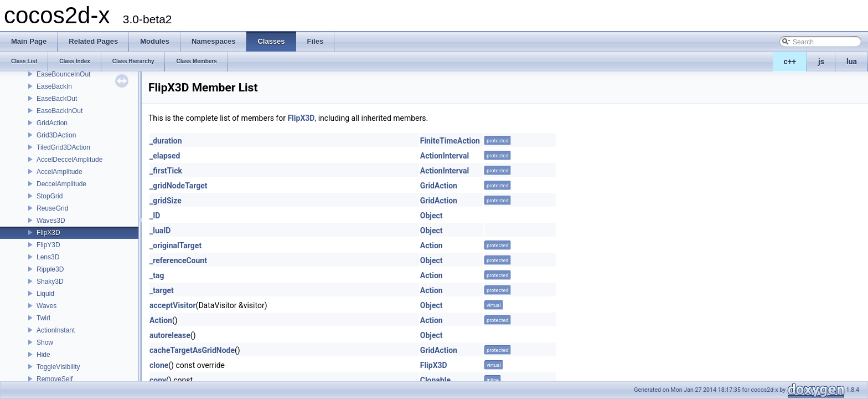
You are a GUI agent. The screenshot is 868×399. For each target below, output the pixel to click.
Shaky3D (50, 282)
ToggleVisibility (58, 367)
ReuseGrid (52, 208)
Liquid (45, 294)
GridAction (52, 123)
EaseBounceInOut (63, 74)
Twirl (43, 318)
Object (432, 216)
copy (158, 380)
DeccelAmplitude (61, 184)
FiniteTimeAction (450, 141)
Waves (46, 306)
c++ (790, 62)
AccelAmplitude (60, 172)
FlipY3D (48, 245)
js (821, 62)
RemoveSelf (55, 379)
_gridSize (166, 201)
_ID (155, 216)
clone (159, 365)
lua (852, 62)
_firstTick (166, 171)
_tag (157, 275)
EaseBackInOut (60, 111)
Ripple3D (50, 269)
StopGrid (50, 196)
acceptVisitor (173, 305)
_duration (166, 141)
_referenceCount (178, 260)
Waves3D (51, 221)
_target (162, 290)
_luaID (160, 231)
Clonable (435, 380)
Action (432, 245)
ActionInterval (445, 156)
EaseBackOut (57, 99)
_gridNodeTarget (179, 186)
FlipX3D (48, 233)
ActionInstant (56, 330)
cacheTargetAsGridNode (192, 350)
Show (45, 342)
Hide (43, 355)
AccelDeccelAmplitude (69, 160)
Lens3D (48, 257)
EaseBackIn (54, 86)
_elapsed (165, 156)
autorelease (170, 335)
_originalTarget (175, 245)
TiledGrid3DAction (63, 147)
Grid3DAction (56, 135)
